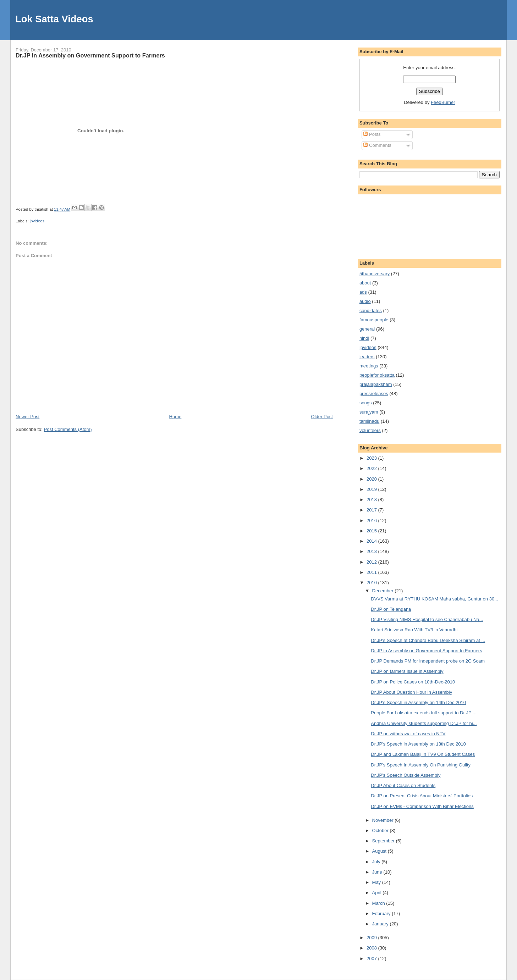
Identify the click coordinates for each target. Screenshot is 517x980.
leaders (367, 357)
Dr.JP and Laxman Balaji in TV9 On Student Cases (423, 754)
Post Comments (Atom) (68, 429)
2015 (372, 531)
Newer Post (27, 417)
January (381, 924)
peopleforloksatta (377, 375)
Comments (377, 145)
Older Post (322, 417)
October (381, 830)
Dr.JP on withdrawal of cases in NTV (408, 734)
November (384, 820)
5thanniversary (375, 274)
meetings (369, 366)
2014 (372, 541)
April (378, 893)
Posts (372, 134)
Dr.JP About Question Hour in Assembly (411, 692)
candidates (371, 311)
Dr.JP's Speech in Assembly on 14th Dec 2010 (418, 702)
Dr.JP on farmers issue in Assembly (407, 671)
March (379, 903)
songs (366, 403)
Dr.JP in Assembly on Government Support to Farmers (90, 55)
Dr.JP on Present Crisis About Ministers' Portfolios (422, 796)
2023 (372, 458)
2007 (372, 959)
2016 (372, 521)
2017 (372, 510)
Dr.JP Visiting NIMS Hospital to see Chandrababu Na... (427, 619)
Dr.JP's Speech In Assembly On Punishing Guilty (421, 765)
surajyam (369, 412)
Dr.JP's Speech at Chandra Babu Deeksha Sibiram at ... (428, 640)
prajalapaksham (376, 384)
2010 (372, 583)
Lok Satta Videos (54, 19)
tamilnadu (369, 421)
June (378, 872)
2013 (372, 551)
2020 (372, 479)
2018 (372, 500)
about (365, 283)
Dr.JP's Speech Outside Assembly (406, 775)
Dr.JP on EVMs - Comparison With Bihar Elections (422, 806)
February (382, 913)
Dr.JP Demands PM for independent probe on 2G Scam (428, 661)
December (384, 591)
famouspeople (374, 320)
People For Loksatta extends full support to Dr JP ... (423, 713)
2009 (372, 938)
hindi (364, 338)
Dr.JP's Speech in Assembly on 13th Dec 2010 (418, 744)
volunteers (370, 430)
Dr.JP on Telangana (391, 609)
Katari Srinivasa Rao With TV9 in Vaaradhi (414, 630)
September (384, 841)
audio (365, 301)
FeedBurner (443, 102)
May (377, 882)
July (377, 862)
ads (363, 292)
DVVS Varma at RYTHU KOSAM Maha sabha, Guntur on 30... (434, 599)
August (380, 851)
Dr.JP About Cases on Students (403, 785)
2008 (372, 948)
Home (175, 417)
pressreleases (374, 394)
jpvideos (37, 221)
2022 (372, 468)
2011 (372, 572)
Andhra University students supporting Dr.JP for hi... (424, 723)
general (367, 329)
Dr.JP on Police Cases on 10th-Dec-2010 (413, 682)
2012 (372, 562)
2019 (372, 489)
